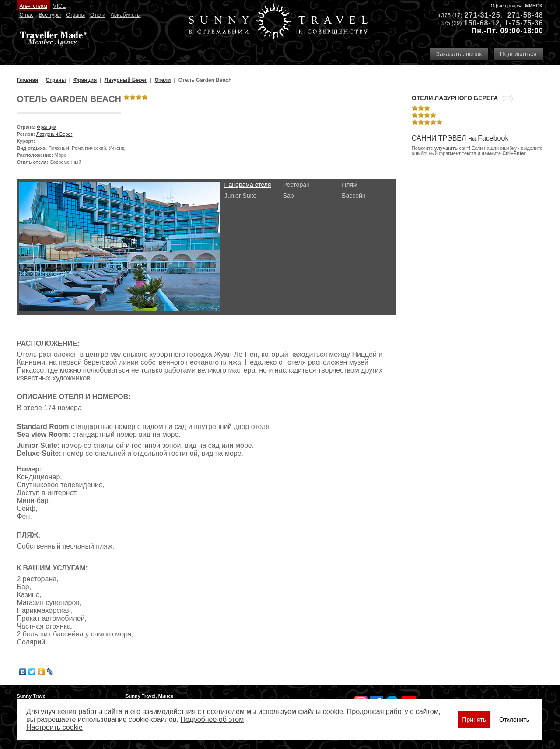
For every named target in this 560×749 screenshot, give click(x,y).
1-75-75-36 (524, 23)
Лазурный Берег (54, 134)
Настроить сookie (54, 727)
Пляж (349, 185)
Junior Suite (240, 196)
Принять (474, 720)
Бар (289, 196)
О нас (26, 15)
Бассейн (353, 196)
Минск (534, 6)
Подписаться (518, 54)
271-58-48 (525, 15)
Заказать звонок (459, 54)
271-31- (478, 15)
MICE (59, 6)
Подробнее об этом (212, 719)
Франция (47, 127)
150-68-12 (482, 23)
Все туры (50, 15)
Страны (75, 15)
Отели (98, 15)
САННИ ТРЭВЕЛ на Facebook (460, 138)
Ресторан (296, 185)
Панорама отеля (247, 185)
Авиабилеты (126, 15)
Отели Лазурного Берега (455, 98)
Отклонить (514, 720)
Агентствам (33, 6)
